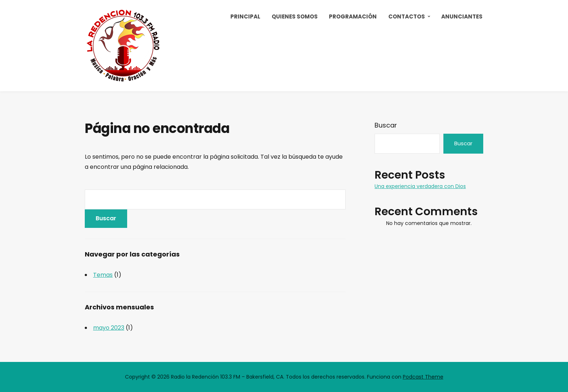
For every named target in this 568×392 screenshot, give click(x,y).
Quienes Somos (295, 16)
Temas (103, 275)
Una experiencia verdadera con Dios (420, 186)
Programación (353, 16)
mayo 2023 (109, 328)
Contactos (407, 16)
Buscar (386, 125)
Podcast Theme (423, 377)
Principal (245, 16)
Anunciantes (462, 16)
